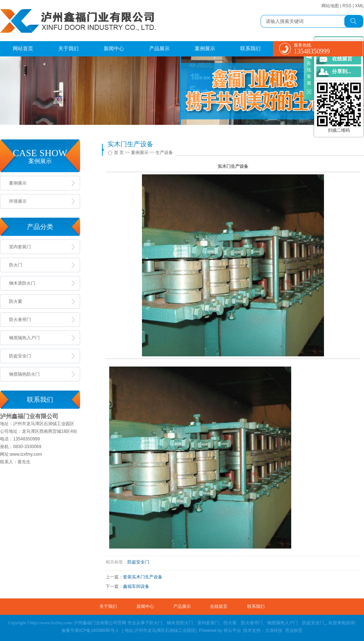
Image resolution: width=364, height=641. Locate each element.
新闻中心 (114, 49)
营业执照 (294, 630)
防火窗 (16, 301)
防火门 (16, 265)
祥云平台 (233, 630)
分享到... (342, 72)
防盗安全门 (20, 356)
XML (359, 6)
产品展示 (159, 49)
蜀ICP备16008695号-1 (97, 630)
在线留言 (219, 606)
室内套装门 (20, 247)
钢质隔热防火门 (24, 374)
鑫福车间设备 (136, 586)
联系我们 (250, 49)
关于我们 (68, 49)
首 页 (119, 153)
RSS (347, 6)
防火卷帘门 (20, 320)
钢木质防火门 (22, 283)
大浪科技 (274, 630)
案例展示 (205, 49)
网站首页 (23, 49)
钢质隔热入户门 (24, 338)
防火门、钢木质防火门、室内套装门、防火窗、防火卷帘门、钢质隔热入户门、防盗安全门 (237, 623)
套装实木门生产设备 (143, 577)
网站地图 (330, 6)
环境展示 (18, 201)
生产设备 (164, 153)
